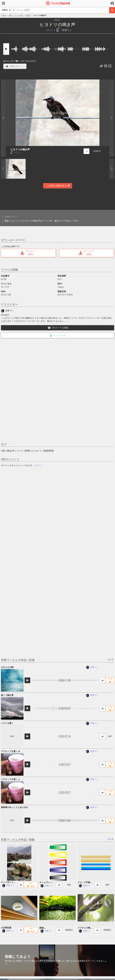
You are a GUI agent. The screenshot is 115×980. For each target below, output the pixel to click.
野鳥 (28, 451)
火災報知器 (6, 928)
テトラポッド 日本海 (8, 882)
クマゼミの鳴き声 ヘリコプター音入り (85, 928)
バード (20, 451)
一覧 (110, 660)
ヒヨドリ (37, 451)
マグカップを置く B (10, 751)
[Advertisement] (57, 200)
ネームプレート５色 (47, 883)
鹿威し (42, 928)
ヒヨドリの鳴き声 (20, 149)
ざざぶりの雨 (7, 667)
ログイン (39, 465)
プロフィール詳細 (58, 328)
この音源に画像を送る (57, 186)
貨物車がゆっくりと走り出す (15, 807)
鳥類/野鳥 (49, 451)
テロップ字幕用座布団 (85, 883)
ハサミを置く (7, 723)
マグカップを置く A (10, 779)
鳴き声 (10, 451)
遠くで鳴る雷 (7, 695)
